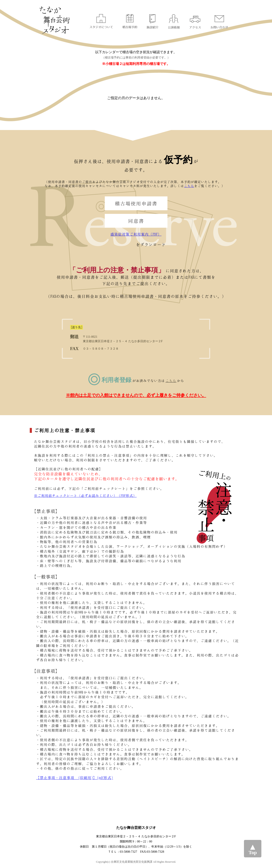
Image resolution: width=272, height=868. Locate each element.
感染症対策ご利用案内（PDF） (136, 234)
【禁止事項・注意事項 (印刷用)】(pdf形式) (75, 778)
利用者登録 (116, 380)
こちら (189, 186)
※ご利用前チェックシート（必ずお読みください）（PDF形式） (85, 495)
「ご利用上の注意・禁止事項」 (117, 270)
